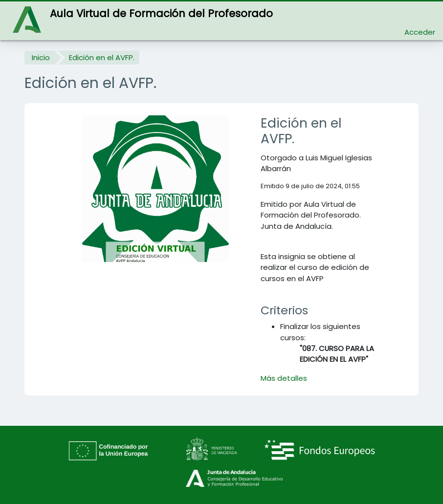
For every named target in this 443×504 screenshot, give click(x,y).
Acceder (420, 32)
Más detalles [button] (284, 378)
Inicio (41, 57)
